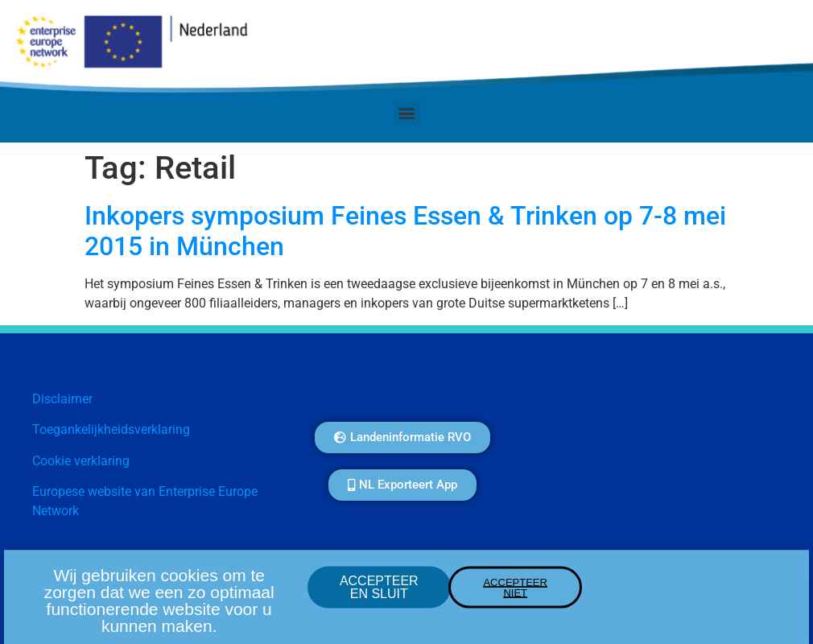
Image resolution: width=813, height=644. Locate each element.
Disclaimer (62, 399)
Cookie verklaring (81, 461)
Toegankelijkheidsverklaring (111, 429)
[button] (407, 113)
